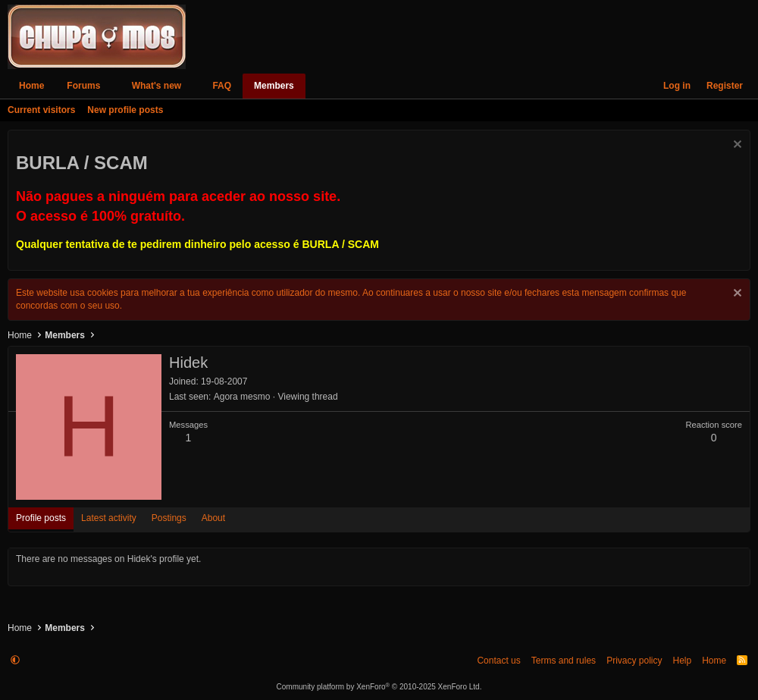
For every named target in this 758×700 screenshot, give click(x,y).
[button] (111, 86)
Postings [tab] (169, 518)
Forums (83, 86)
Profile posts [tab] (41, 518)
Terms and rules (564, 661)
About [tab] (213, 518)
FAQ (222, 86)
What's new (157, 86)
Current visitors (41, 110)
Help (682, 661)
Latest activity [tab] (109, 518)
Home (31, 86)
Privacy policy (634, 661)
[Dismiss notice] (736, 146)
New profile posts (125, 110)
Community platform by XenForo (379, 687)
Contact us (498, 661)
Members (274, 86)
